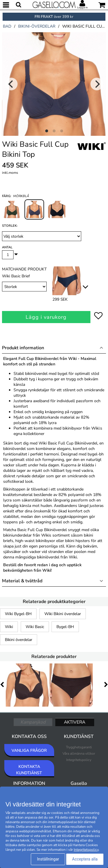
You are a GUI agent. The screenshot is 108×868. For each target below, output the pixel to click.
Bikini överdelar (19, 640)
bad (7, 26)
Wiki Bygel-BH (18, 614)
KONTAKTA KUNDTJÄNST (29, 770)
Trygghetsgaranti (79, 747)
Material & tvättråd (22, 581)
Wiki (9, 627)
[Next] (97, 84)
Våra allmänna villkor (79, 753)
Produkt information (23, 348)
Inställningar (48, 859)
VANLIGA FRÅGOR (29, 750)
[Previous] (11, 84)
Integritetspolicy (79, 760)
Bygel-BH (65, 627)
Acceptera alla (85, 859)
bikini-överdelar (37, 26)
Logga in (82, 7)
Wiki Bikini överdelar (63, 614)
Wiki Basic (35, 627)
